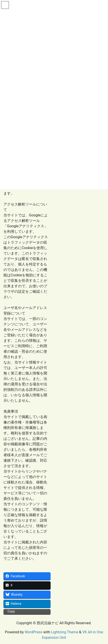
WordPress (33, 632)
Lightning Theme (65, 632)
